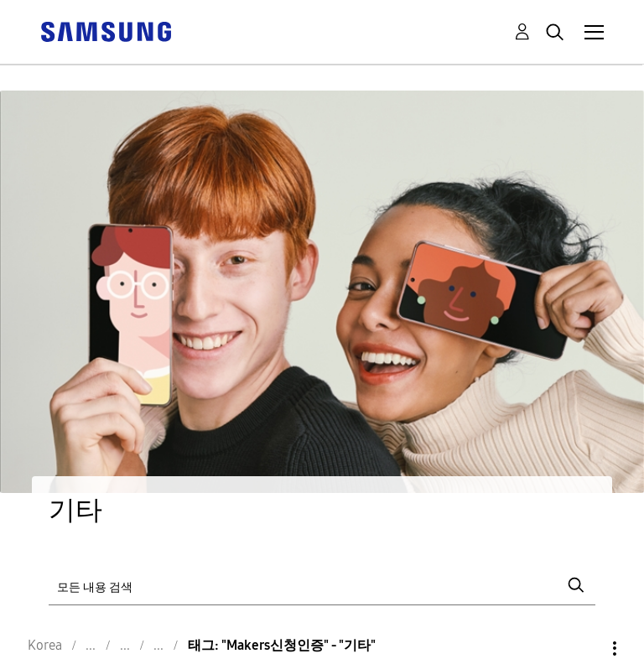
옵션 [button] (586, 648)
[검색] (322, 586)
